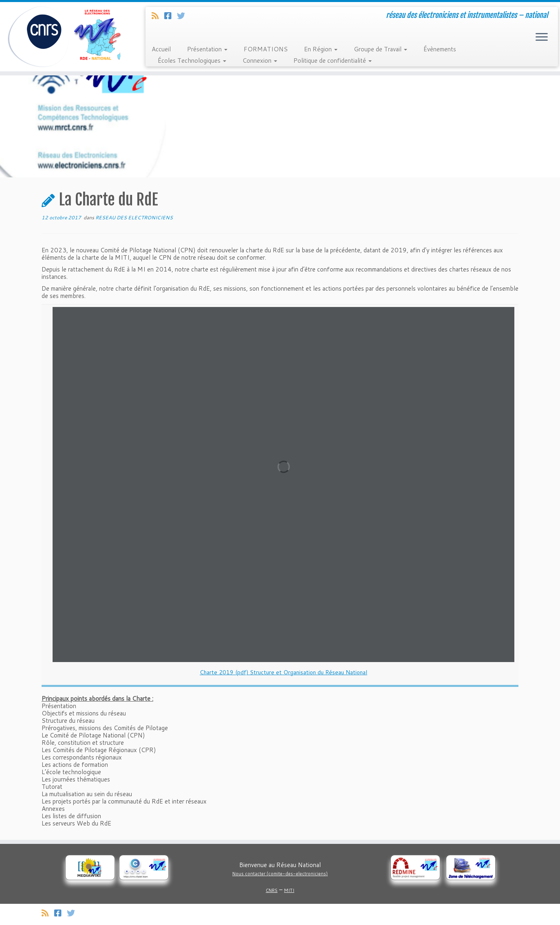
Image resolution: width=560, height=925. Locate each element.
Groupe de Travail (380, 49)
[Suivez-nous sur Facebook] (171, 15)
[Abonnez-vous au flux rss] (158, 15)
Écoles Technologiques (192, 61)
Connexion (260, 61)
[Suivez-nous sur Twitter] (184, 15)
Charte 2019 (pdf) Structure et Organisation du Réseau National (283, 672)
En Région (321, 49)
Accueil (161, 49)
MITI (289, 890)
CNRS (272, 890)
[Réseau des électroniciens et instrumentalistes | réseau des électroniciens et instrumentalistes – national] (65, 37)
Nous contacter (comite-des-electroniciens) (280, 874)
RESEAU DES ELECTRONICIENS (134, 217)
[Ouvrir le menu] (542, 38)
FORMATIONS (266, 49)
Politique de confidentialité (333, 61)
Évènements (440, 49)
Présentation (207, 49)
